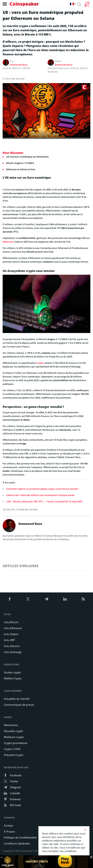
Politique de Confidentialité (20, 837)
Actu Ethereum (13, 628)
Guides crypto (12, 672)
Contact (8, 825)
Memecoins (11, 725)
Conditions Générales (17, 843)
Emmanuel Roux (19, 65)
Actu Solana (11, 634)
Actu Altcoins (12, 646)
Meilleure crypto (14, 737)
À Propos (9, 831)
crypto (40, 363)
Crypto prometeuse (16, 743)
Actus (7, 614)
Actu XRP (9, 640)
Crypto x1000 (12, 749)
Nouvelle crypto (13, 731)
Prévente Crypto (14, 755)
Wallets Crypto (13, 678)
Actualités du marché (17, 699)
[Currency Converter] (87, 4)
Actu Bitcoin (11, 622)
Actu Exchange (13, 652)
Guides (8, 717)
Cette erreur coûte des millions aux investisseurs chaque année (40, 495)
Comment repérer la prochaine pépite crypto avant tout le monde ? (43, 489)
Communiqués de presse (19, 705)
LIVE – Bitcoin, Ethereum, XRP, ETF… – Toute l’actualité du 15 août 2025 (44, 501)
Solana (33, 510)
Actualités (9, 510)
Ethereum (8, 242)
